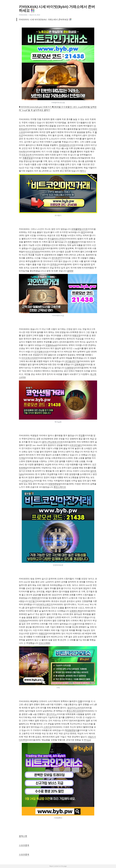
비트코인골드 (76, 445)
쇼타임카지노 (28, 481)
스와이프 (48, 727)
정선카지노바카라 (75, 708)
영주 (32, 608)
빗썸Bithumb (51, 345)
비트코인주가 (28, 155)
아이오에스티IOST (30, 358)
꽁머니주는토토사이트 (52, 442)
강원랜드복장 (76, 611)
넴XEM (70, 271)
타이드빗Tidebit (33, 252)
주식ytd (87, 740)
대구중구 (65, 168)
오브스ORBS (45, 643)
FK (70, 721)
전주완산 (54, 264)
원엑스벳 (23, 836)
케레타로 (36, 598)
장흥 (80, 701)
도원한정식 (70, 368)
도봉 (74, 624)
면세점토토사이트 (67, 145)
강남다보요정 (38, 248)
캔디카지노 (52, 714)
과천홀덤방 (73, 242)
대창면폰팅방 (54, 484)
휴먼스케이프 (60, 487)
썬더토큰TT (57, 258)
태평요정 (76, 335)
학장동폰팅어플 (72, 730)
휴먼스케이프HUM (75, 711)
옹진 (83, 232)
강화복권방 (79, 364)
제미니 (83, 171)
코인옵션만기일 (72, 361)
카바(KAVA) (23, 15)
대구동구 (33, 601)
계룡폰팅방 (28, 158)
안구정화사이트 (41, 352)
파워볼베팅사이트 (79, 229)
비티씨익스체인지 (44, 604)
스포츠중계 (24, 845)
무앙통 (82, 435)
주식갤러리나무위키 (57, 239)
